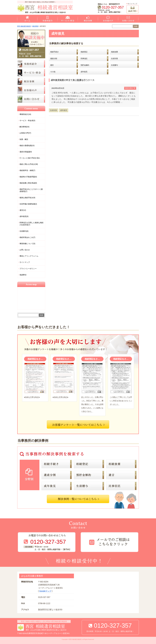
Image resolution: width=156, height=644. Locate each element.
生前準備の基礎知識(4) (28, 204)
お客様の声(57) (25, 133)
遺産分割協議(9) (26, 152)
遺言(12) (23, 210)
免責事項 (23, 275)
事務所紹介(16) (25, 114)
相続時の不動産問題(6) (28, 177)
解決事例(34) (25, 127)
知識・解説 (24, 139)
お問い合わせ (25, 250)
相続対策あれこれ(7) (27, 237)
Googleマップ (45, 591)
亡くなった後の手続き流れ (30, 158)
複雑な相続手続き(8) (27, 198)
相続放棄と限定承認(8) (28, 183)
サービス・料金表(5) (27, 121)
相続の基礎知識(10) (27, 146)
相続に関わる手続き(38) (29, 164)
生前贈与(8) (24, 231)
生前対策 (53, 110)
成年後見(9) (24, 216)
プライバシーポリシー (28, 269)
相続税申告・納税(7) (27, 170)
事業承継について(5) (27, 244)
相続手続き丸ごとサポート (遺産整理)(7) (31, 190)
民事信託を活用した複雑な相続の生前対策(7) (31, 224)
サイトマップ (132, 4)
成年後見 (64, 110)
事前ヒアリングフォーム (29, 256)
